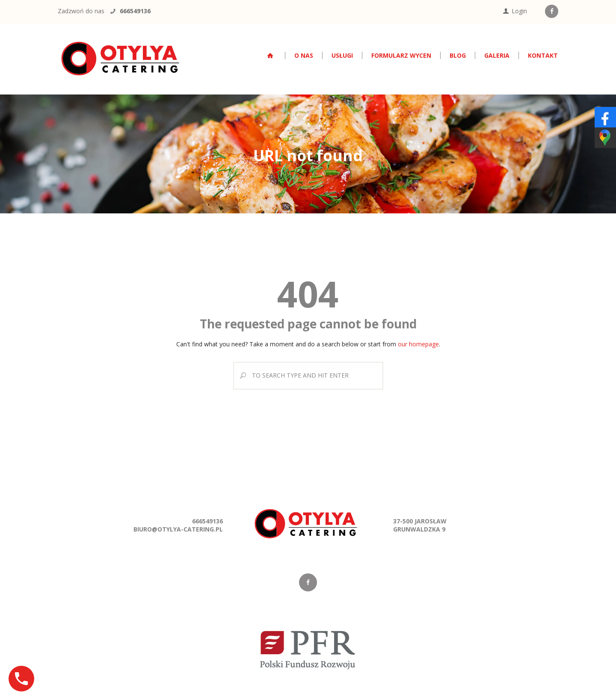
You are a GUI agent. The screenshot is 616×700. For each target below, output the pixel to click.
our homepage (418, 344)
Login (519, 11)
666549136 (135, 11)
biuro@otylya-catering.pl (178, 529)
